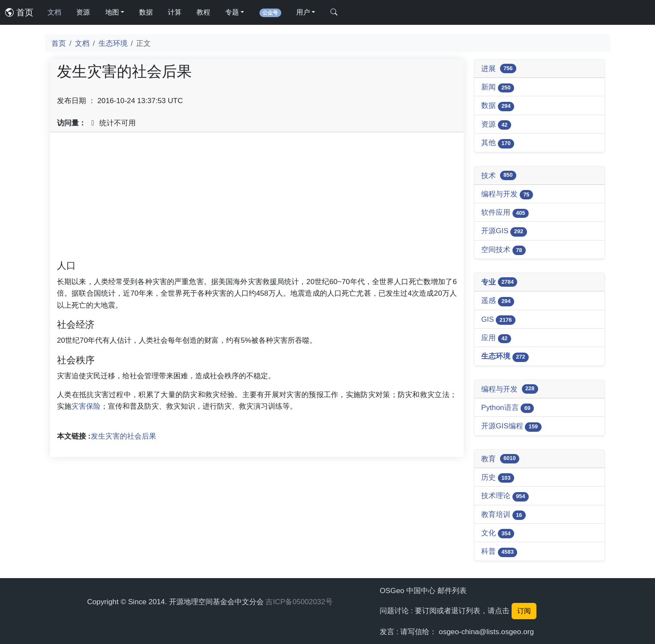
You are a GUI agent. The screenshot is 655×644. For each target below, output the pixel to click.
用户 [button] (303, 12)
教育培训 (503, 515)
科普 (499, 552)
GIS (498, 320)
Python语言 (508, 408)
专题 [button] (232, 12)
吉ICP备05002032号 (299, 602)
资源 (83, 12)
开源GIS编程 (511, 426)
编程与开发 (507, 194)
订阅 (524, 611)
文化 (498, 533)
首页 (19, 12)
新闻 (498, 88)
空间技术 (503, 250)
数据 (146, 12)
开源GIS (504, 231)
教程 (203, 12)
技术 (499, 175)
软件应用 (505, 213)
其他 (498, 143)
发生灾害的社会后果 (124, 436)
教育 (500, 459)
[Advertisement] (257, 199)
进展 (499, 68)
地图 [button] (112, 12)
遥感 (498, 301)
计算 (175, 12)
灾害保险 (86, 406)
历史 (498, 478)
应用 (496, 338)
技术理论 (505, 496)
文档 (54, 12)
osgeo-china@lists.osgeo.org (486, 632)
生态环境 (113, 43)
